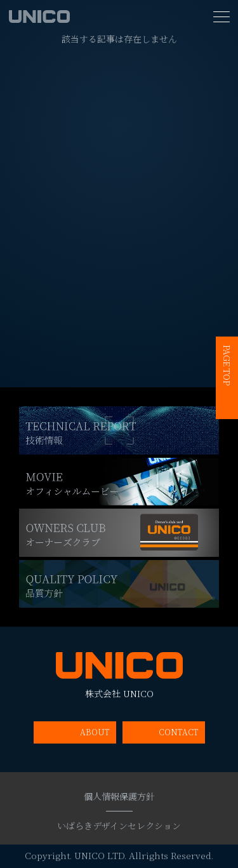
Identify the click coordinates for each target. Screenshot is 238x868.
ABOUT (95, 732)
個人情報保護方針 (119, 796)
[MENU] (222, 17)
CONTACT (179, 732)
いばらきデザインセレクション (119, 825)
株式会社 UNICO (119, 676)
